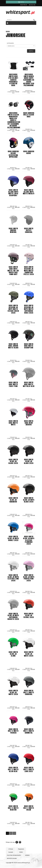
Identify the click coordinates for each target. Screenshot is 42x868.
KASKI (8, 32)
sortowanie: (10, 43)
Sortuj (31, 51)
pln (21, 2)
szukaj (34, 20)
